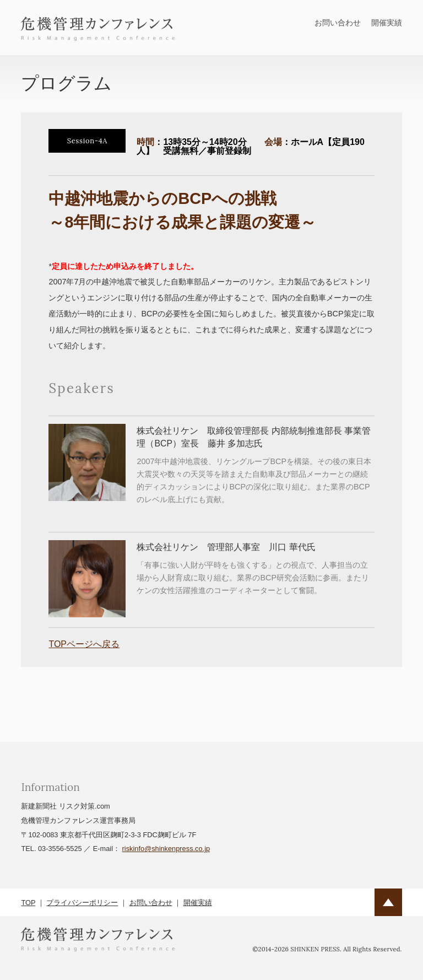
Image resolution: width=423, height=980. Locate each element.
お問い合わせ (338, 23)
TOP (28, 903)
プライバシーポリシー (82, 903)
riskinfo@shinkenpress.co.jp (166, 849)
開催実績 (387, 23)
